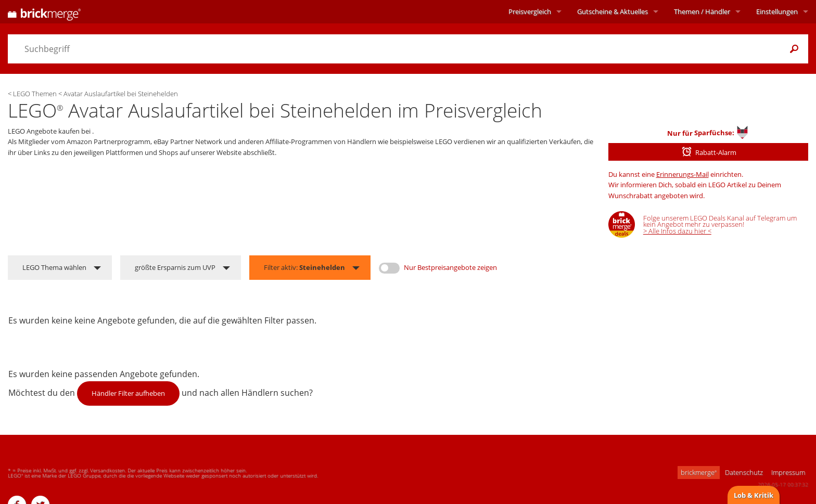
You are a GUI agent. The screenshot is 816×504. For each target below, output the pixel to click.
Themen (702, 11)
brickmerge (699, 472)
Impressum (788, 472)
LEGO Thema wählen (54, 267)
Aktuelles (613, 11)
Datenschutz (744, 472)
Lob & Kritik (754, 495)
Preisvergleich (530, 11)
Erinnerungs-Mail (683, 174)
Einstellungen (777, 11)
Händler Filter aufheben (128, 393)
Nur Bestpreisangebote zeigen (450, 267)
